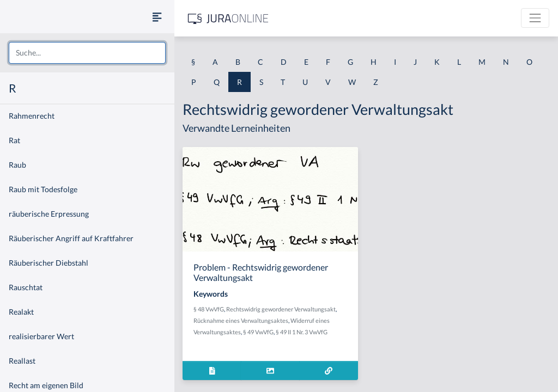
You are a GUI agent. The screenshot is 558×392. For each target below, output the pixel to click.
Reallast (22, 361)
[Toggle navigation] (535, 18)
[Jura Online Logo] (228, 18)
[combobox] (87, 53)
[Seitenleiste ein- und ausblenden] (157, 17)
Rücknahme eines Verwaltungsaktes (241, 320)
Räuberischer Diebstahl (48, 263)
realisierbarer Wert (41, 336)
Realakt (21, 312)
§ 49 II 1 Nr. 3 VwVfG (302, 332)
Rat (14, 140)
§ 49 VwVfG (258, 332)
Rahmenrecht (32, 116)
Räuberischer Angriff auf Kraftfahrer (71, 238)
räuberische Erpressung (49, 214)
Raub (17, 165)
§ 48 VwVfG (209, 309)
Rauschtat (26, 287)
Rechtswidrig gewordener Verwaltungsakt (281, 309)
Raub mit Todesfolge (43, 189)
